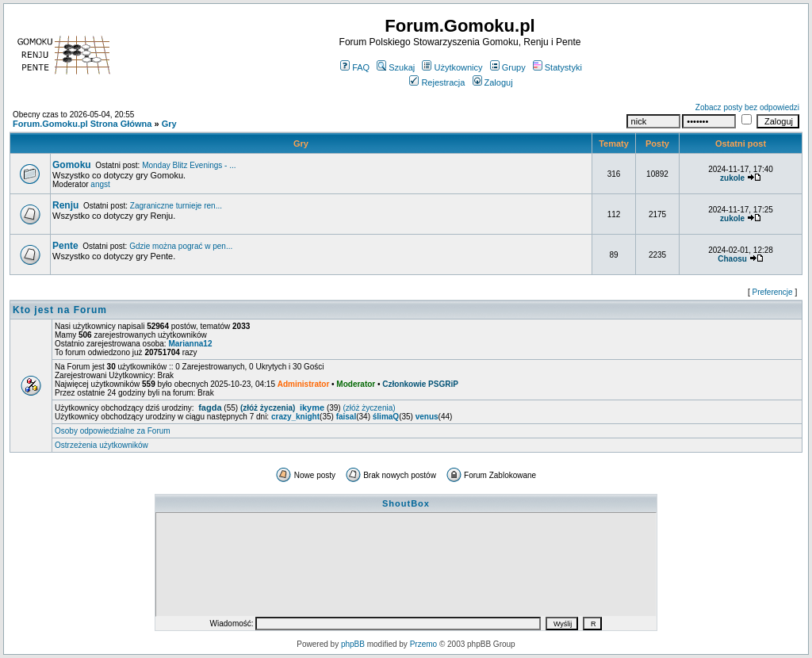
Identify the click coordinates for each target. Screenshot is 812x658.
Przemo (423, 644)
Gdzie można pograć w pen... (181, 246)
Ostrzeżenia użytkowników (101, 445)
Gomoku (72, 165)
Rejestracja (437, 82)
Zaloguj (493, 82)
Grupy (508, 67)
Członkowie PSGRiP (420, 384)
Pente (65, 246)
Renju (65, 205)
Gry (169, 124)
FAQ (355, 67)
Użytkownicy (452, 67)
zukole (732, 178)
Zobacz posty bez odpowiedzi (747, 107)
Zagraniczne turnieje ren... (176, 206)
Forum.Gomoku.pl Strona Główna (82, 124)
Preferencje (773, 292)
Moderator (356, 384)
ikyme (312, 407)
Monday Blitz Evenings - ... (189, 165)
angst (100, 184)
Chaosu (732, 259)
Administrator (304, 384)
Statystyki (557, 67)
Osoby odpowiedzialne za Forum (113, 431)
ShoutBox (406, 503)
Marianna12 (190, 344)
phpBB (353, 644)
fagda (210, 407)
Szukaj (396, 67)
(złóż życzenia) (268, 408)
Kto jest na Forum (60, 310)
